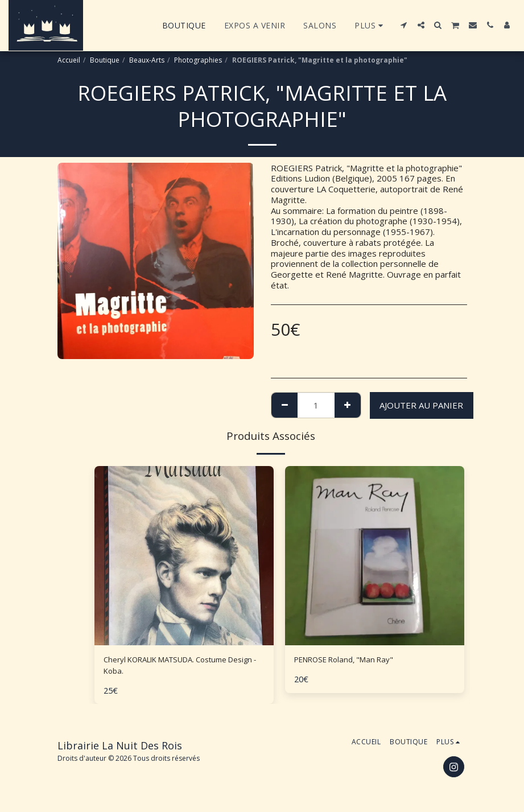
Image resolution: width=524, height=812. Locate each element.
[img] (184, 556)
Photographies (198, 60)
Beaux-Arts (147, 60)
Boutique (105, 60)
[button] (404, 25)
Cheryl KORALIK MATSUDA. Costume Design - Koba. (176, 667)
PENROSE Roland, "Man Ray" (351, 661)
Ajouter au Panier (421, 405)
